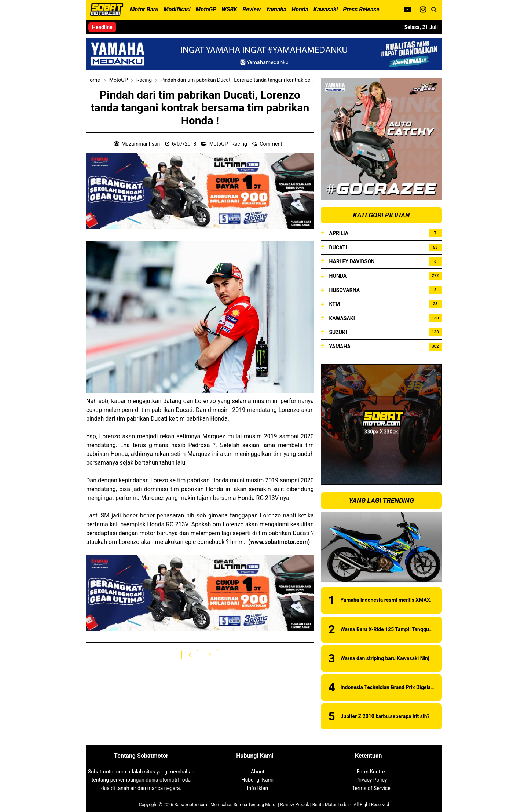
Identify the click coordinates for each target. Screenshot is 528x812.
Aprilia (339, 233)
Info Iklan (258, 788)
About (258, 772)
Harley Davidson (352, 261)
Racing (240, 144)
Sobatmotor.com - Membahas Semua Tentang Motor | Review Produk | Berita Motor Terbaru (263, 805)
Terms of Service (371, 788)
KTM (334, 304)
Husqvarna (344, 290)
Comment (272, 144)
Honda (338, 276)
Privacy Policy (371, 780)
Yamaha (340, 347)
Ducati (338, 248)
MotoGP (219, 144)
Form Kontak (371, 772)
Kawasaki (342, 318)
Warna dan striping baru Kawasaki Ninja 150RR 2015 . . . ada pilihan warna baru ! (433, 658)
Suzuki (338, 332)
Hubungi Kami (257, 780)
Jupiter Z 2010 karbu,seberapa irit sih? (385, 716)
